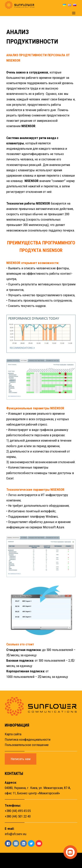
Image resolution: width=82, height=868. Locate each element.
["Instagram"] (16, 843)
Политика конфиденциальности (28, 739)
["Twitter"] (31, 843)
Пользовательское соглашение (27, 745)
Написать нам (21, 759)
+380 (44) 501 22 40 (18, 816)
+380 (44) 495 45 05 (18, 811)
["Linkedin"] (24, 843)
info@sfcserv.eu (16, 834)
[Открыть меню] (74, 13)
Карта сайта (13, 734)
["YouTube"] (39, 843)
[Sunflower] (20, 5)
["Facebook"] (8, 843)
